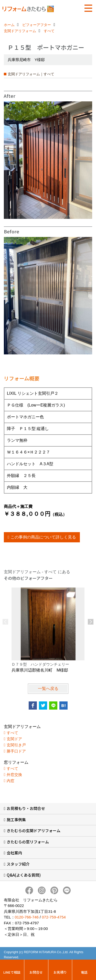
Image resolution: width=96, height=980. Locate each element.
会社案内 (14, 853)
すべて (12, 733)
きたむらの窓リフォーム (28, 842)
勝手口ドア (16, 751)
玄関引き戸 (16, 745)
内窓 (10, 781)
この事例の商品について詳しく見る (43, 537)
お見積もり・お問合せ (26, 808)
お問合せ (36, 972)
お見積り (60, 972)
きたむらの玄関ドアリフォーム (34, 830)
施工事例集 (16, 820)
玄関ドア (14, 739)
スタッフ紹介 (18, 864)
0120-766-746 (27, 917)
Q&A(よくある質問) (24, 875)
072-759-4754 (54, 917)
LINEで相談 (12, 972)
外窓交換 (14, 775)
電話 (84, 972)
